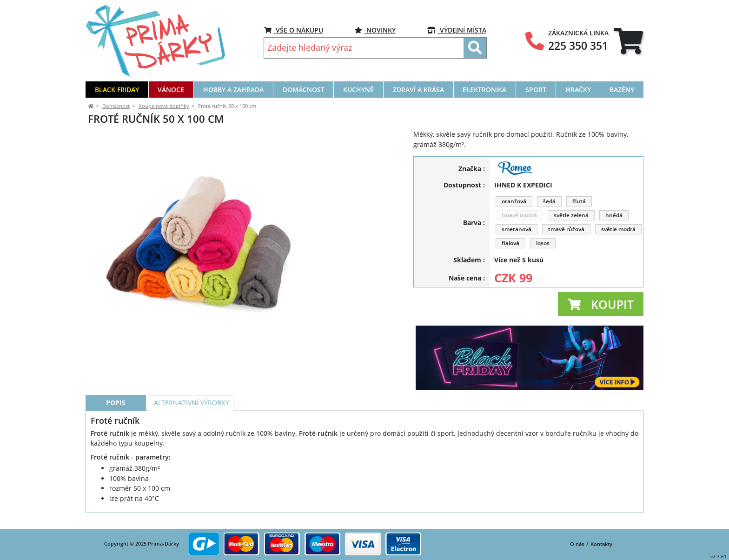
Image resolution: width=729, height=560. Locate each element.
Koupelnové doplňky (164, 106)
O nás (577, 544)
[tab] (628, 41)
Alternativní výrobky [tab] (192, 411)
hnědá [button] (614, 215)
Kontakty (601, 544)
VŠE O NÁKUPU (294, 30)
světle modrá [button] (618, 229)
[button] (601, 304)
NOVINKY (375, 30)
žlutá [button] (579, 201)
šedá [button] (549, 201)
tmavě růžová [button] (566, 229)
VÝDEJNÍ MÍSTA (457, 30)
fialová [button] (510, 243)
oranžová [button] (514, 201)
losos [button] (543, 243)
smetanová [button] (517, 229)
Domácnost (116, 106)
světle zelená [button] (571, 215)
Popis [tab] (116, 411)
